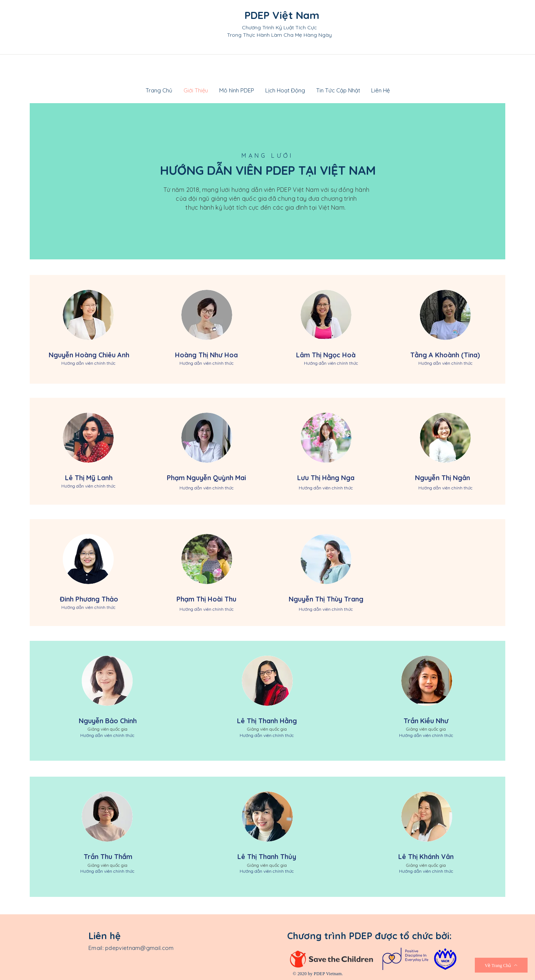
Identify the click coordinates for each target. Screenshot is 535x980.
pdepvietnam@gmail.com (139, 948)
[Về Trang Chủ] (501, 965)
